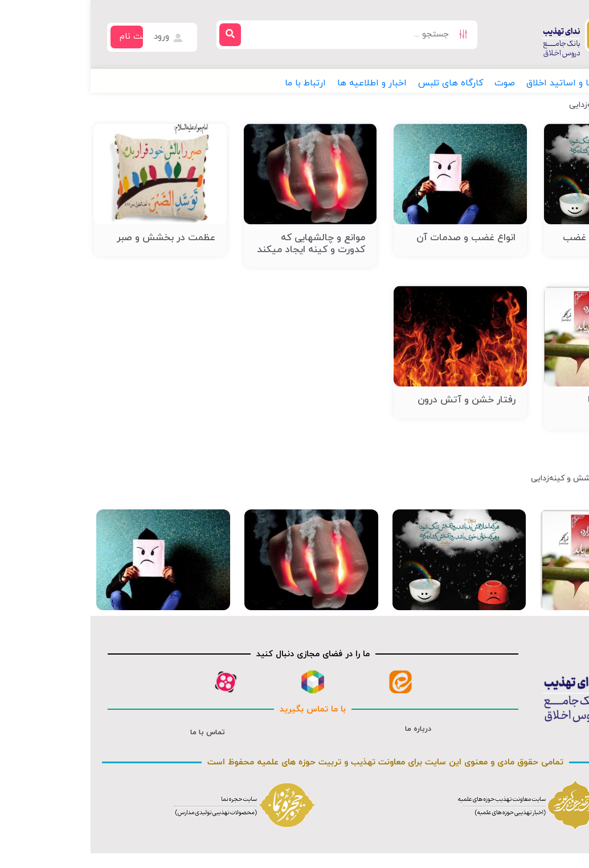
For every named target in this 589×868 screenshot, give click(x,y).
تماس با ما (117, 733)
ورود (78, 37)
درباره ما (328, 729)
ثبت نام (44, 37)
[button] (550, 83)
